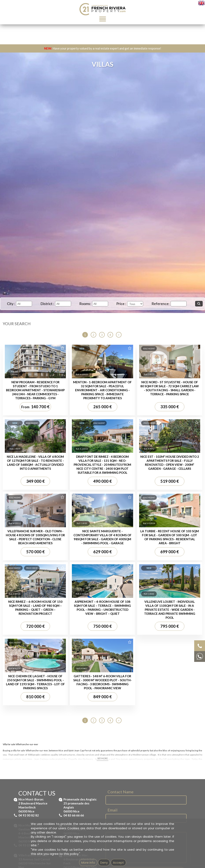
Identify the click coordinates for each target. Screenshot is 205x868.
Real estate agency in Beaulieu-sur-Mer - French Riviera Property (143, 680)
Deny (104, 863)
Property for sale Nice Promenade (32, 665)
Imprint (104, 720)
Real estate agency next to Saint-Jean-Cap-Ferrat (133, 688)
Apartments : (118, 591)
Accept (118, 863)
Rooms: (85, 304)
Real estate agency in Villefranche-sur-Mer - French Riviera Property (145, 684)
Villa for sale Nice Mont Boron (86, 652)
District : (47, 304)
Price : (121, 304)
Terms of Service (149, 529)
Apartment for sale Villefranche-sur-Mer (127, 612)
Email (113, 447)
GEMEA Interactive (88, 720)
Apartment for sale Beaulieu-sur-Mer (125, 599)
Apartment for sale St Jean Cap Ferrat (126, 604)
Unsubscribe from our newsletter (147, 720)
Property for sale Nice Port (27, 656)
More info (88, 863)
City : (11, 304)
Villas (83, 631)
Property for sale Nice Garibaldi (30, 661)
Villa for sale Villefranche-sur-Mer (88, 639)
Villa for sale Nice (78, 656)
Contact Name (121, 429)
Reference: (161, 304)
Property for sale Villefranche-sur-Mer (34, 652)
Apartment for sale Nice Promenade (125, 625)
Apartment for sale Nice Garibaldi (123, 621)
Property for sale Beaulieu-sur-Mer (32, 639)
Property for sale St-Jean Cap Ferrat (33, 644)
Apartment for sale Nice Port (120, 616)
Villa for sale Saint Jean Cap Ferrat (89, 644)
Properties (27, 631)
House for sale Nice (79, 661)
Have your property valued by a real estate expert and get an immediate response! (103, 48)
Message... (117, 466)
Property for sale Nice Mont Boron (32, 648)
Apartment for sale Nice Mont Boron (125, 608)
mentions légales (119, 720)
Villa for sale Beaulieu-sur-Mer (86, 648)
